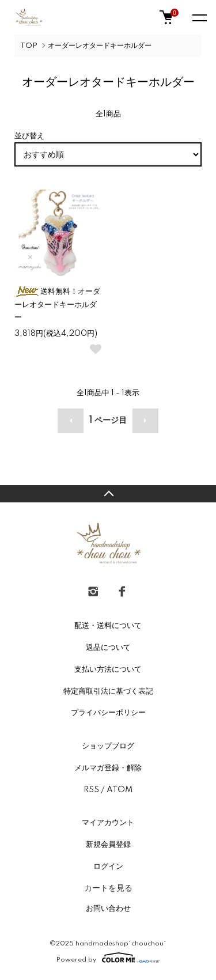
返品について (108, 648)
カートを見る (108, 888)
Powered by (108, 958)
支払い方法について (108, 669)
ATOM (120, 790)
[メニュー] (199, 17)
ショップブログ (108, 746)
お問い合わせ (108, 909)
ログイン (108, 867)
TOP (29, 46)
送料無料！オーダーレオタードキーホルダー (57, 305)
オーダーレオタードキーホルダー (100, 46)
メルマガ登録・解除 (108, 768)
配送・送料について (108, 626)
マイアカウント (108, 823)
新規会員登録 (108, 845)
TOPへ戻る (108, 494)
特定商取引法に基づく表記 (108, 691)
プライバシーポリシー (108, 713)
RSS (91, 790)
